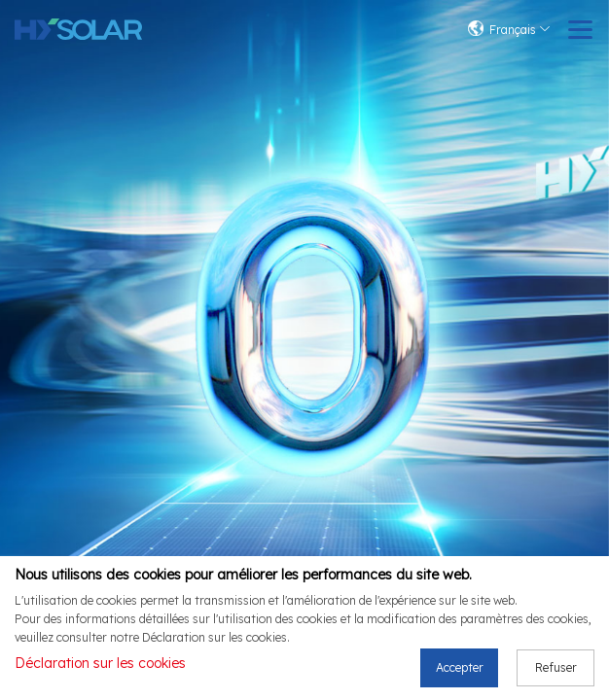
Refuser (556, 671)
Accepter (460, 671)
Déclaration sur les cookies (100, 668)
